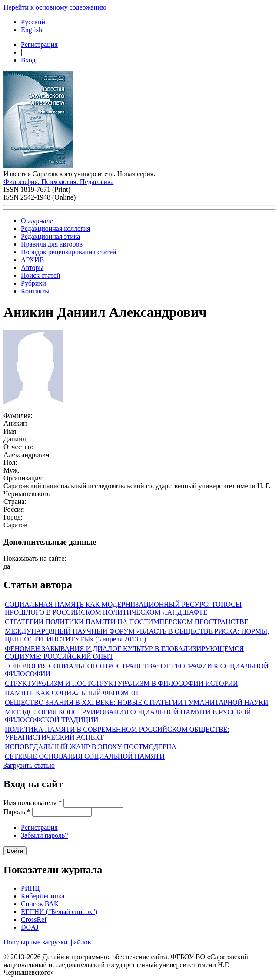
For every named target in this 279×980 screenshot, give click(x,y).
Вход (28, 60)
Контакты (35, 291)
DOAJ (30, 927)
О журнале (37, 221)
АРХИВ (32, 260)
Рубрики (33, 283)
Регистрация (39, 44)
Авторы (32, 268)
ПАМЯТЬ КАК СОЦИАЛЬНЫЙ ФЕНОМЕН (71, 693)
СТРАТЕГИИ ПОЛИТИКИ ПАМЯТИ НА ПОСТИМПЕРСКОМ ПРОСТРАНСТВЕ (126, 622)
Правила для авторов (52, 244)
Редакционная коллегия (56, 229)
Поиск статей (41, 275)
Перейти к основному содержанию (55, 7)
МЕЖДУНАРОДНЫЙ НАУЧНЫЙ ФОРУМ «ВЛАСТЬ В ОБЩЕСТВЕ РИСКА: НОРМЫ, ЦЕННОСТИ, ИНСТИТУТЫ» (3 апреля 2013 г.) (137, 635)
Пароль (17, 812)
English (32, 30)
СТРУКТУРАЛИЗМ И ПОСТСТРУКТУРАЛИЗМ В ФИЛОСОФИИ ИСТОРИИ (121, 683)
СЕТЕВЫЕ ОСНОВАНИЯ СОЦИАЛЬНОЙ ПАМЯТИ (85, 756)
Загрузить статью (29, 765)
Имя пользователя (33, 803)
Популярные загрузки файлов (47, 942)
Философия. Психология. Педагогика (58, 182)
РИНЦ (30, 888)
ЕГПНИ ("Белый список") (59, 912)
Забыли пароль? (44, 835)
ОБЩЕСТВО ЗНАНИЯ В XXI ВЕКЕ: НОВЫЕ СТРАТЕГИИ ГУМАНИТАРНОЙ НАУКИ (136, 702)
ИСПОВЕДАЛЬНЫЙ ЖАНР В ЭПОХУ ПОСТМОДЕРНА (91, 747)
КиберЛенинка (43, 896)
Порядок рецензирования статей (69, 252)
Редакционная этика (50, 236)
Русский (33, 22)
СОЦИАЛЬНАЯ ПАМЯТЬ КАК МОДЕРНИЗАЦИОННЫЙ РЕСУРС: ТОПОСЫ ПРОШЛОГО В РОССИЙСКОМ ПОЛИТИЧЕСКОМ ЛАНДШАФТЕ (123, 608)
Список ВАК (40, 904)
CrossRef (34, 919)
